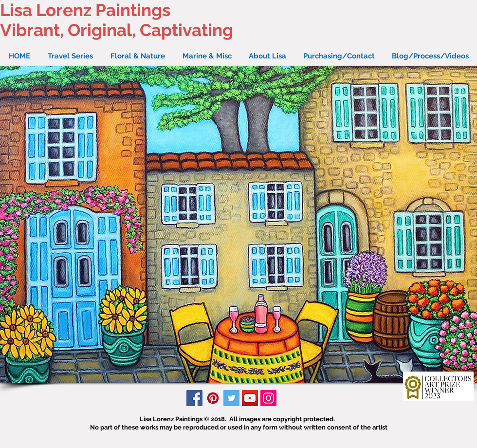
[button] (238, 225)
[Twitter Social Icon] (231, 398)
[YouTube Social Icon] (250, 398)
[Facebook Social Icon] (194, 398)
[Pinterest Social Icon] (213, 398)
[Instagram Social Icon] (268, 398)
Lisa (16, 10)
